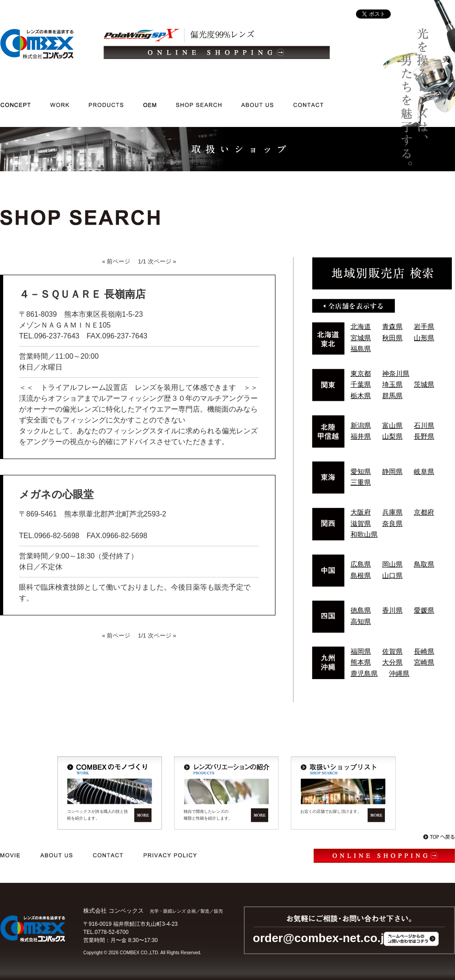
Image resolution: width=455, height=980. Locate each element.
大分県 (392, 662)
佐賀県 (392, 651)
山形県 (424, 338)
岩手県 (424, 326)
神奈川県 (396, 373)
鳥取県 (424, 564)
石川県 (424, 425)
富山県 (392, 425)
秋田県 (392, 338)
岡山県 (392, 564)
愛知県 (361, 471)
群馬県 (392, 396)
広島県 (361, 564)
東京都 (361, 373)
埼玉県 (392, 384)
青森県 (392, 326)
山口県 (392, 575)
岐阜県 (424, 471)
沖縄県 (399, 673)
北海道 (361, 326)
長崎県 (424, 651)
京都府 (424, 512)
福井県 (361, 436)
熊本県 (361, 662)
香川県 (392, 610)
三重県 (361, 482)
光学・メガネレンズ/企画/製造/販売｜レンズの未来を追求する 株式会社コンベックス (37, 44)
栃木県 (361, 396)
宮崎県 (424, 662)
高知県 (361, 621)
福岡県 (361, 651)
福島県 (361, 349)
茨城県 (424, 384)
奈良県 (392, 523)
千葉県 (361, 384)
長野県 (424, 436)
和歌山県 (364, 534)
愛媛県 (424, 610)
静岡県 (392, 471)
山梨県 (392, 436)
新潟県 (361, 425)
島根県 (361, 575)
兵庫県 (392, 512)
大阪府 (361, 512)
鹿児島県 (364, 673)
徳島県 (361, 610)
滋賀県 (361, 523)
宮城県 (361, 338)
